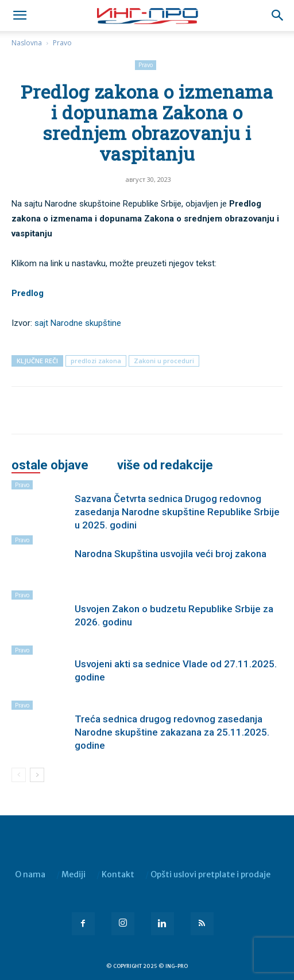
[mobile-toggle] (20, 15)
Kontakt (118, 874)
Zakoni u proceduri (164, 361)
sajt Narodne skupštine (78, 323)
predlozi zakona (96, 361)
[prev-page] (19, 775)
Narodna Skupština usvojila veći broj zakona (171, 554)
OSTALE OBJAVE (50, 465)
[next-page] (37, 775)
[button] (278, 15)
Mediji (73, 874)
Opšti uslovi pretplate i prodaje (210, 874)
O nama (30, 874)
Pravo (62, 43)
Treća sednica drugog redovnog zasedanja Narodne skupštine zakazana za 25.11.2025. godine (172, 732)
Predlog (28, 293)
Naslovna (27, 43)
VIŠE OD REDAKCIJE (165, 465)
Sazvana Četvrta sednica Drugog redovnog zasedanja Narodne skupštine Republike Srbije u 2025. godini (177, 512)
